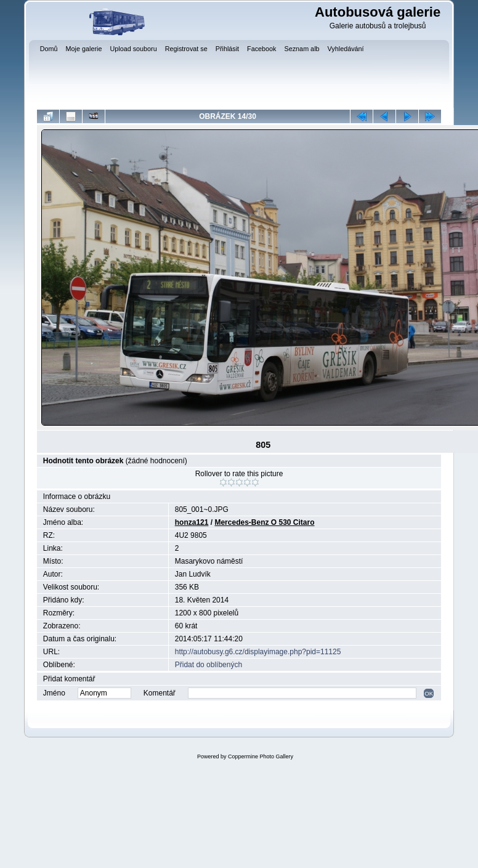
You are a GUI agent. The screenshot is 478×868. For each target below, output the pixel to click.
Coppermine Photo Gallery (261, 756)
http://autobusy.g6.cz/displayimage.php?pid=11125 (258, 652)
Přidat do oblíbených (209, 665)
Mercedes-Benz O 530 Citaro (264, 522)
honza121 (192, 522)
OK (429, 693)
